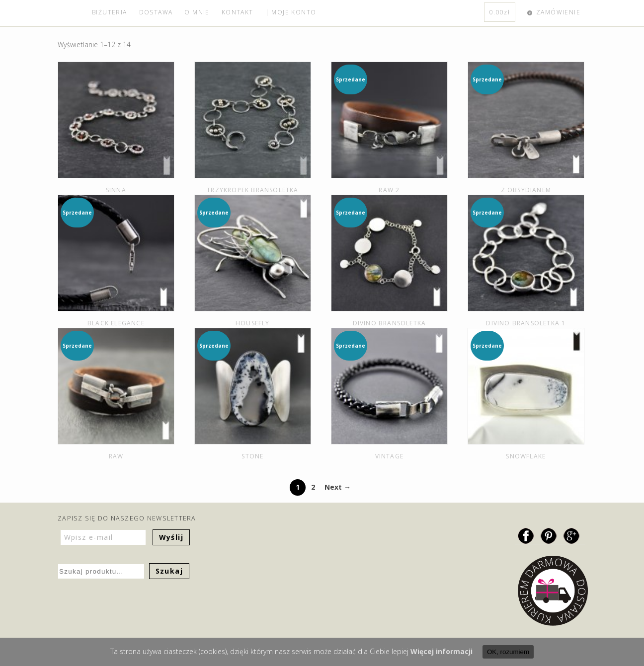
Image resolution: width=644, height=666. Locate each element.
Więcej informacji (442, 651)
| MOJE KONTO (291, 12)
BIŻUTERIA (110, 12)
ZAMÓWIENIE (558, 12)
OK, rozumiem (508, 652)
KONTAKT (238, 12)
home (72, 13)
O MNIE (197, 12)
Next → (338, 487)
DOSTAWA (156, 12)
